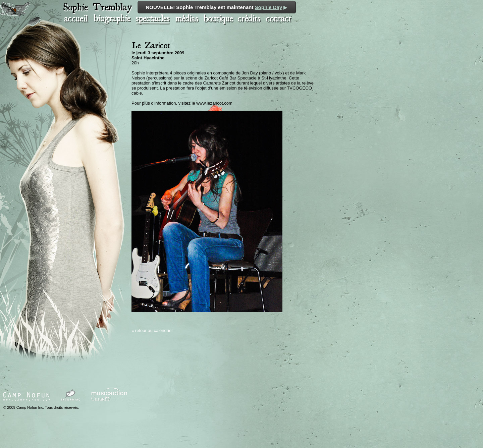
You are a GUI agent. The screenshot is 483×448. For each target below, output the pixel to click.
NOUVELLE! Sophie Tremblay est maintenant (217, 7)
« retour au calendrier (152, 330)
